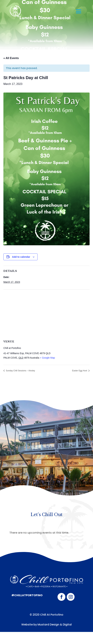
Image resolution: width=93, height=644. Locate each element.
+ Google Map (47, 358)
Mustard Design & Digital (55, 625)
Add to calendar (21, 257)
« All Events (11, 58)
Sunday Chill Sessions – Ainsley (20, 371)
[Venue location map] (46, 314)
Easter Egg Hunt (80, 371)
